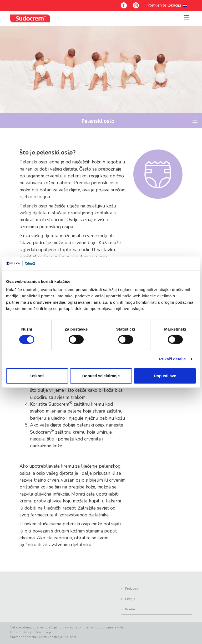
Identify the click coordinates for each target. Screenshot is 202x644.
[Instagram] (136, 5)
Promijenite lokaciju (164, 5)
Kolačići (70, 637)
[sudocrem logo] (30, 18)
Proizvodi (132, 589)
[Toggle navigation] (185, 15)
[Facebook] (124, 5)
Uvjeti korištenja (50, 637)
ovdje (47, 632)
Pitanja (130, 599)
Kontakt (131, 609)
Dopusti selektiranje (101, 376)
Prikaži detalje (173, 359)
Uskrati (37, 376)
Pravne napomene (23, 637)
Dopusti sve (165, 376)
